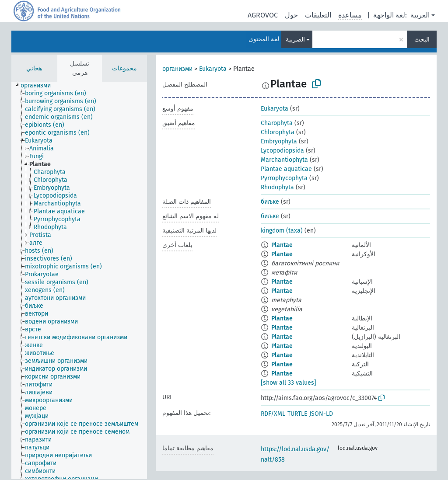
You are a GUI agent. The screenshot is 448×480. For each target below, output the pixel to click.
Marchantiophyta (284, 160)
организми (177, 69)
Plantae (282, 245)
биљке (270, 202)
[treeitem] (39, 86)
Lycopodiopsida (282, 151)
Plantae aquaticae (286, 169)
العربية (420, 15)
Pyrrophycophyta (284, 178)
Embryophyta (279, 141)
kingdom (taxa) (282, 231)
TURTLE (297, 414)
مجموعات (124, 68)
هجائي (34, 68)
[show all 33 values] (289, 383)
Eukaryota (213, 69)
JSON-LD (321, 414)
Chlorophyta (278, 132)
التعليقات (318, 15)
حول (291, 15)
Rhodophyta (277, 187)
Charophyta (277, 123)
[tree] (79, 280)
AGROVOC (263, 15)
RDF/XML (273, 414)
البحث (422, 40)
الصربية (295, 40)
